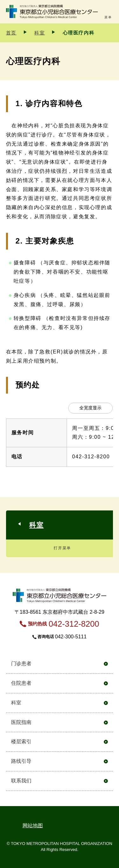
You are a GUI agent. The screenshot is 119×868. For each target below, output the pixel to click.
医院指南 (21, 722)
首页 (11, 33)
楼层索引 (21, 741)
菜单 (108, 17)
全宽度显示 (90, 408)
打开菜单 (62, 548)
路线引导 (21, 761)
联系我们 (21, 781)
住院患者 (21, 683)
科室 (40, 33)
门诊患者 (21, 663)
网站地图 (33, 826)
